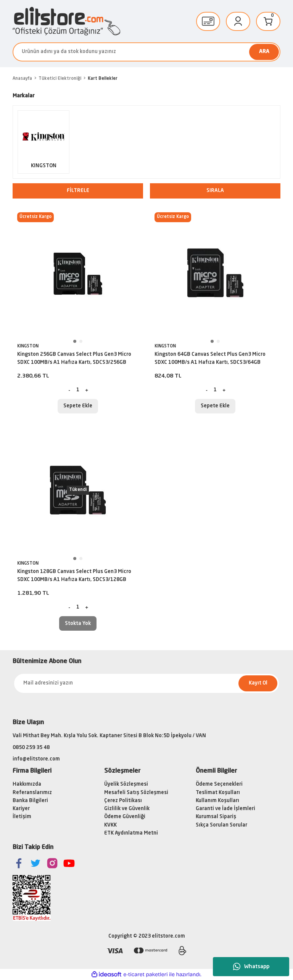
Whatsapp (251, 967)
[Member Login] (238, 21)
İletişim (22, 817)
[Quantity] (78, 390)
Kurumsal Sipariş (216, 817)
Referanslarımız (32, 793)
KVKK (110, 825)
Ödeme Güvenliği (125, 817)
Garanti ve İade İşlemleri (225, 809)
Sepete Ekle (78, 406)
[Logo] (66, 21)
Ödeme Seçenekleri (219, 784)
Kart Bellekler (103, 79)
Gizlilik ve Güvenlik (127, 809)
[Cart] (268, 21)
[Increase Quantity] (87, 390)
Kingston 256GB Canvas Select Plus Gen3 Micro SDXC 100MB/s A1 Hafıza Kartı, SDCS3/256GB (74, 358)
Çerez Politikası (123, 801)
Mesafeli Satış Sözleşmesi (136, 793)
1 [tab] (75, 341)
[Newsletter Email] (146, 683)
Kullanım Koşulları (217, 801)
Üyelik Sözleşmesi (126, 784)
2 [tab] (81, 341)
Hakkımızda (27, 784)
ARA (264, 52)
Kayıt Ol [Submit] (258, 683)
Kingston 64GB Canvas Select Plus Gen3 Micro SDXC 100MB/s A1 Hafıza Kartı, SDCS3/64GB (210, 358)
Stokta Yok (78, 624)
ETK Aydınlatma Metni (131, 833)
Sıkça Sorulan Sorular (221, 825)
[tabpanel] (78, 273)
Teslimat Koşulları (218, 793)
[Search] (146, 52)
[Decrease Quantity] (69, 390)
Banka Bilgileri (30, 801)
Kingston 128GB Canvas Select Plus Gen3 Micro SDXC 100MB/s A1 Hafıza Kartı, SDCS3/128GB (74, 576)
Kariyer (21, 809)
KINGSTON (28, 346)
